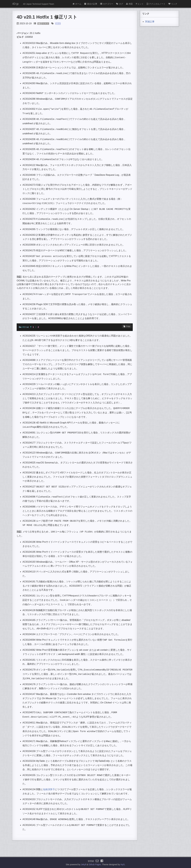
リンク (173, 4)
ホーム (77, 4)
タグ (120, 4)
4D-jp (15, 4)
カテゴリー (107, 4)
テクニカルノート (156, 4)
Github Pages (95, 864)
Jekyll (84, 864)
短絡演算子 (49, 789)
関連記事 (150, 22)
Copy (127, 326)
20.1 (58, 24)
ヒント (140, 4)
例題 (129, 4)
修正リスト (43, 24)
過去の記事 (91, 4)
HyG (123, 864)
